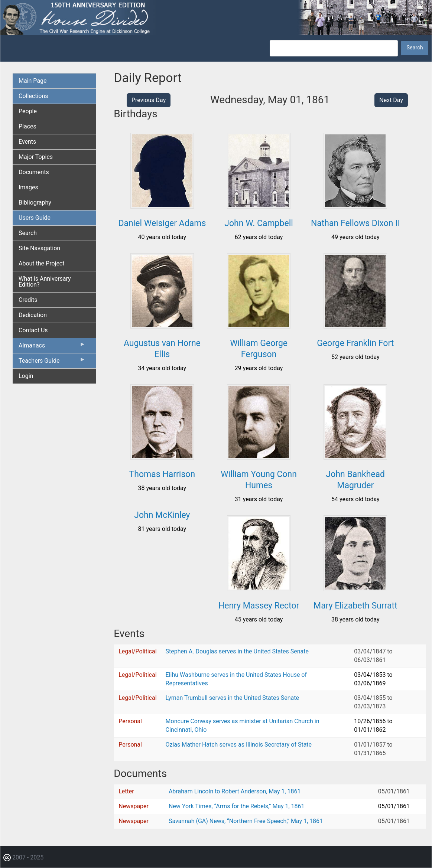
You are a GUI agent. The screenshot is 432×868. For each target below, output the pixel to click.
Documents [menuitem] (34, 172)
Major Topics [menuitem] (36, 157)
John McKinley (162, 515)
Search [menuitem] (28, 233)
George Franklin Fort (355, 343)
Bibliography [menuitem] (35, 203)
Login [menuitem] (26, 376)
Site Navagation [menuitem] (39, 248)
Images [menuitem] (28, 187)
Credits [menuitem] (28, 300)
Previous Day (149, 100)
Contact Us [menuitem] (33, 330)
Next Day (391, 100)
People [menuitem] (28, 111)
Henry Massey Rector (259, 606)
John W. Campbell (259, 223)
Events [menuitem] (27, 142)
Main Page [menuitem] (33, 81)
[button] (162, 206)
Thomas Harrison (162, 474)
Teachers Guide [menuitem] (52, 362)
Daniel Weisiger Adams (162, 223)
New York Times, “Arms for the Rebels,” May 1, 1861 (237, 806)
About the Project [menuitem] (41, 263)
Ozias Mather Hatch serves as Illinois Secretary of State (239, 745)
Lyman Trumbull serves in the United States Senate (232, 698)
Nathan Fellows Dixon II (355, 223)
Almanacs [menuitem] (52, 347)
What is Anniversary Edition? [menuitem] (45, 282)
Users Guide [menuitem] (35, 218)
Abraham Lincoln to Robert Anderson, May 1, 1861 (235, 791)
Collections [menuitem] (33, 96)
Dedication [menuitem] (33, 315)
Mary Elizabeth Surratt (355, 606)
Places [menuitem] (27, 126)
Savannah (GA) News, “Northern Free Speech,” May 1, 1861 (246, 821)
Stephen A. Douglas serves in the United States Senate (237, 651)
